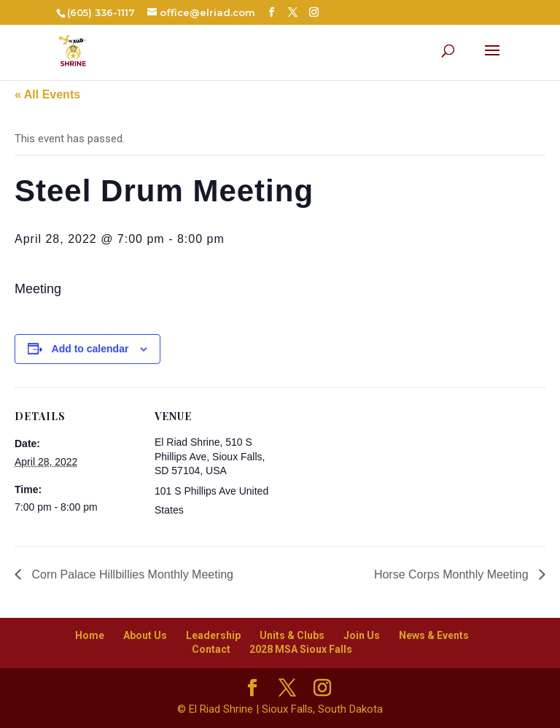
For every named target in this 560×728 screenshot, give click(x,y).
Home (90, 635)
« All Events (47, 94)
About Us (145, 635)
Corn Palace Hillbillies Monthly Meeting (131, 574)
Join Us (362, 635)
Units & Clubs (292, 635)
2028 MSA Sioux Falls (301, 649)
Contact (211, 649)
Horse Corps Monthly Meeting (453, 574)
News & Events (434, 635)
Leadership (213, 635)
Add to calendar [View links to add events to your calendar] (90, 349)
